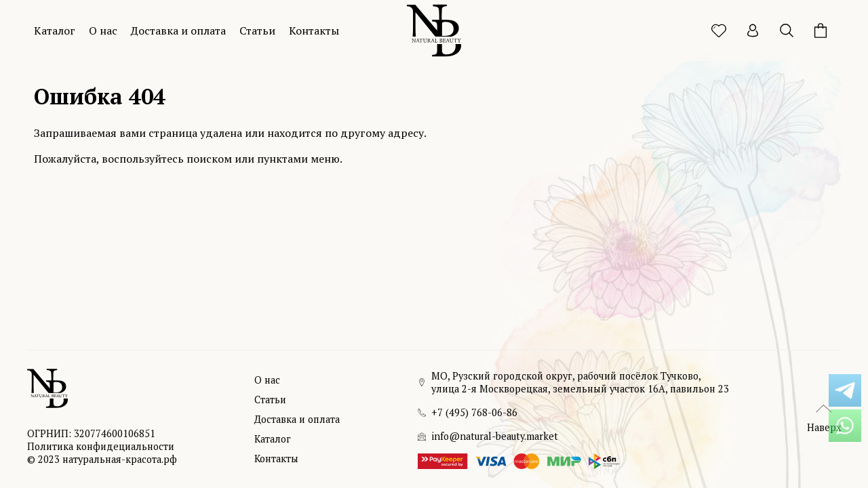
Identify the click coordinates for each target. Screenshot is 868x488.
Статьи (257, 30)
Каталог (55, 30)
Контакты (314, 30)
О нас (103, 30)
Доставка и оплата (178, 30)
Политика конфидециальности (101, 446)
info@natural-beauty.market (495, 436)
